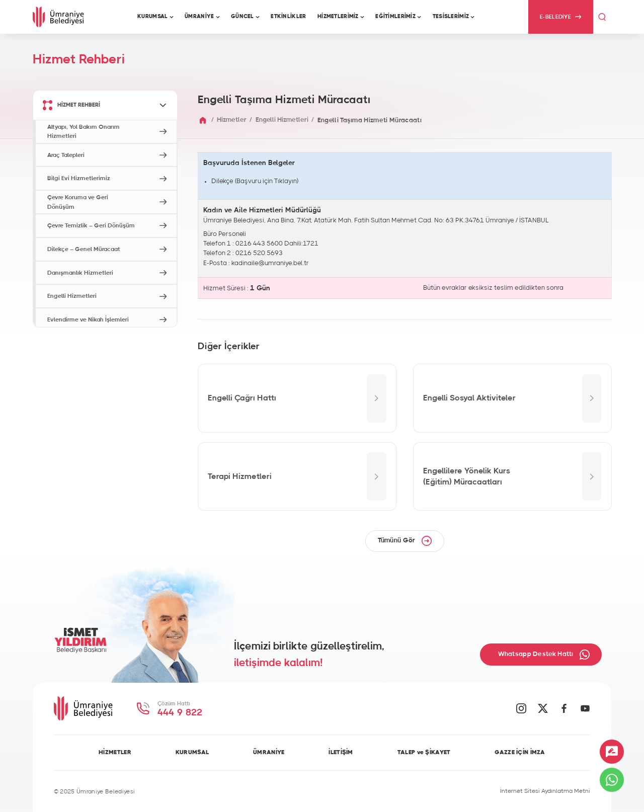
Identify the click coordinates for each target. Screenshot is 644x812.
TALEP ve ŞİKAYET (424, 752)
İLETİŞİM (341, 752)
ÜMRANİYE (269, 752)
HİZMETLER (115, 752)
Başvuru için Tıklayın (267, 181)
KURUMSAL (192, 752)
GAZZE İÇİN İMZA (520, 752)
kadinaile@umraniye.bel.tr (270, 263)
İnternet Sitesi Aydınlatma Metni (545, 791)
